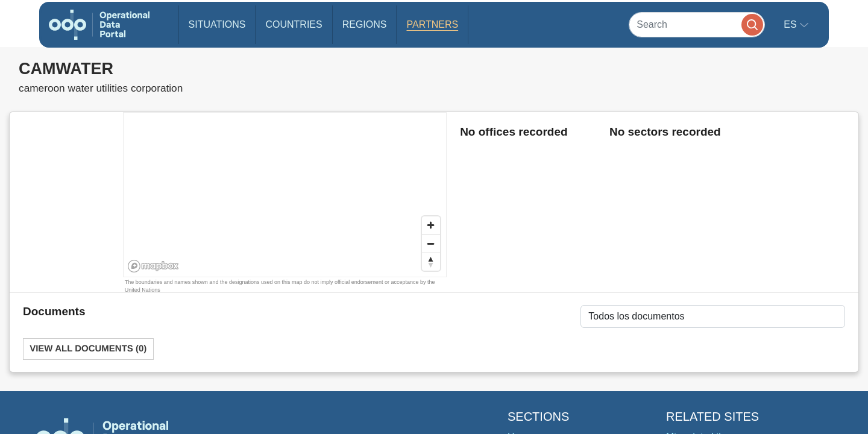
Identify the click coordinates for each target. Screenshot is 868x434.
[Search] (697, 24)
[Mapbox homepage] (153, 266)
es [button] (791, 24)
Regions (365, 24)
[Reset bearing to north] (431, 262)
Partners (432, 24)
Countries (294, 24)
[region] (285, 195)
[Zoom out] (431, 244)
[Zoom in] (431, 225)
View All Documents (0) (88, 349)
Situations (217, 24)
